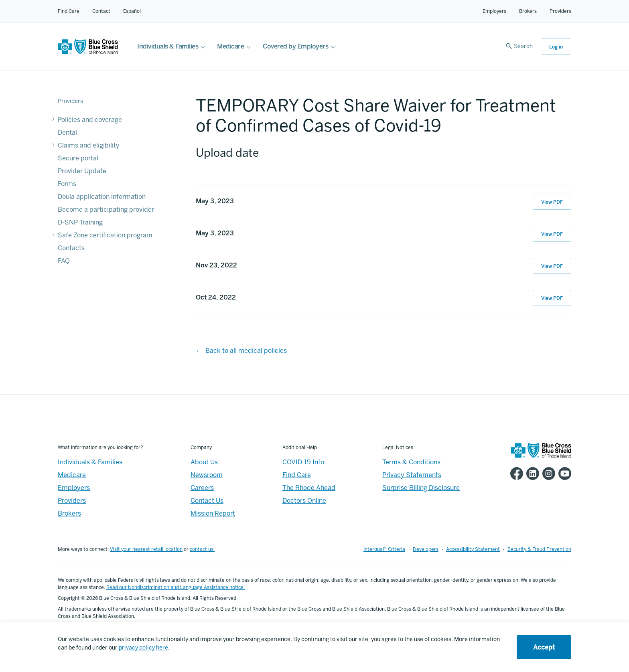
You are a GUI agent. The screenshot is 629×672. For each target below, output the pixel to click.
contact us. (202, 549)
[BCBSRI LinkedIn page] (531, 474)
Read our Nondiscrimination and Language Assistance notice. (176, 587)
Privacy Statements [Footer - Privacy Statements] (412, 475)
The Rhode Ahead (309, 488)
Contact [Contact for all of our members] (101, 11)
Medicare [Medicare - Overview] (72, 475)
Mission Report (213, 513)
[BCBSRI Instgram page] (547, 474)
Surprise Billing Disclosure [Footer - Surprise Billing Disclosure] (421, 488)
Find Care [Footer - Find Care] (297, 475)
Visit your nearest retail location (146, 549)
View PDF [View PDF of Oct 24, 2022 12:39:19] (552, 298)
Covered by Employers (295, 46)
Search (523, 46)
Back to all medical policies (246, 351)
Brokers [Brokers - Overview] (69, 513)
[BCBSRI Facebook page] (515, 474)
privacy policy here (143, 648)
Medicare (230, 46)
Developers (426, 549)
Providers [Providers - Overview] (72, 501)
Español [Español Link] (132, 11)
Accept (544, 647)
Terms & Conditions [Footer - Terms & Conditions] (411, 462)
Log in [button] (556, 47)
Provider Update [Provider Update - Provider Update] (82, 171)
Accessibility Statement (473, 549)
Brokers (528, 11)
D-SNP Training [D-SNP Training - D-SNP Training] (80, 222)
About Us (204, 462)
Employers (494, 11)
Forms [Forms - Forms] (67, 184)
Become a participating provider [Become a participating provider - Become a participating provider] (106, 209)
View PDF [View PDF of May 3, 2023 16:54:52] (552, 202)
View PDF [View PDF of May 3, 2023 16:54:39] (552, 234)
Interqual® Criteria (384, 549)
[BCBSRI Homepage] (88, 52)
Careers (202, 488)
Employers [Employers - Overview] (74, 488)
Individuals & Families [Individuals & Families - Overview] (90, 462)
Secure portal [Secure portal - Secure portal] (78, 158)
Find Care (69, 11)
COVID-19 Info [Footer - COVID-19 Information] (303, 462)
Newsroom (207, 475)
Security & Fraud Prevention (539, 549)
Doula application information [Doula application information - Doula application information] (102, 197)
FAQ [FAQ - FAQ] (64, 261)
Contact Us (207, 501)
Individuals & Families (168, 46)
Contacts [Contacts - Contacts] (71, 248)
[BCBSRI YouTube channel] (563, 474)
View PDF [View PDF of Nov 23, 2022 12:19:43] (552, 266)
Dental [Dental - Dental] (67, 133)
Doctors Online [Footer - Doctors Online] (304, 501)
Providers (560, 11)
